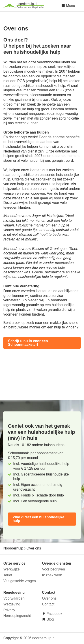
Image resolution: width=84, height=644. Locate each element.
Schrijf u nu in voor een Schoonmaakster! (28, 343)
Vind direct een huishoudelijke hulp (38, 519)
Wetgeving (12, 604)
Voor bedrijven (54, 569)
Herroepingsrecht (17, 616)
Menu (68, 6)
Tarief (8, 575)
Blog (50, 619)
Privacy (9, 610)
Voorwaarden (14, 598)
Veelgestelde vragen (20, 581)
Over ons (49, 598)
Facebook (54, 614)
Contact (48, 604)
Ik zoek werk (52, 575)
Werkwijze (12, 569)
